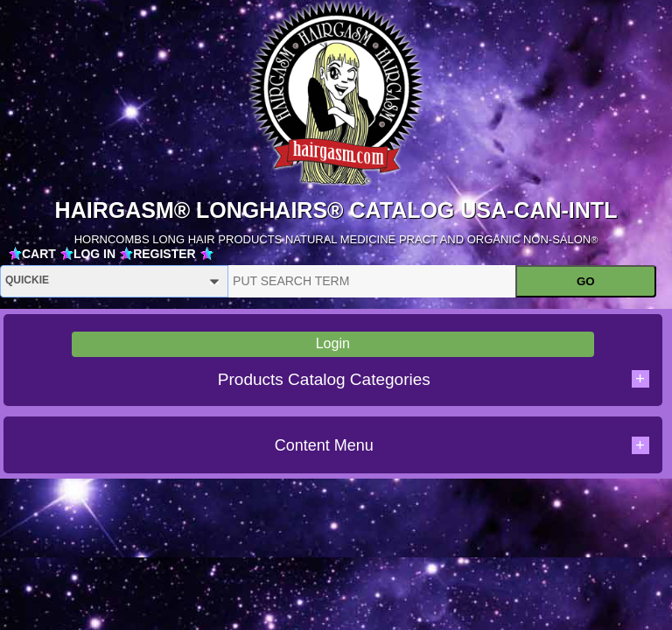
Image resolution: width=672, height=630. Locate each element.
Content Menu (462, 445)
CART (39, 254)
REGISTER (164, 254)
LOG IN (94, 254)
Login (333, 343)
